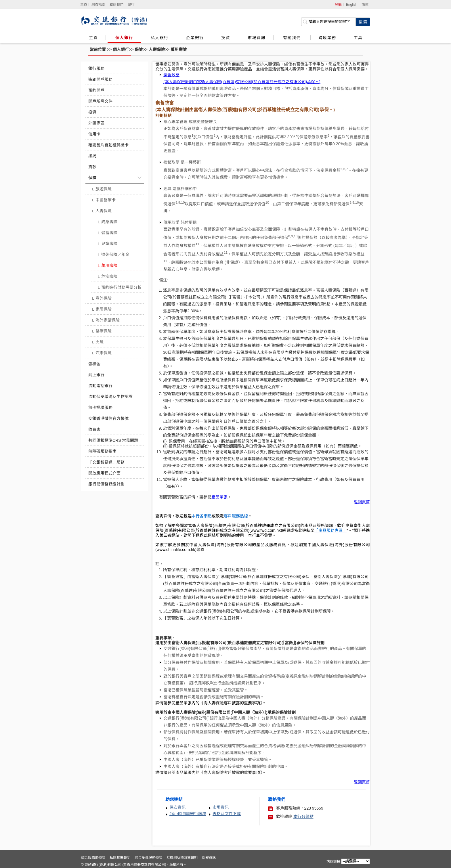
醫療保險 (101, 332)
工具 (358, 38)
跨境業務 (327, 38)
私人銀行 (160, 38)
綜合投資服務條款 (148, 858)
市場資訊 (257, 38)
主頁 (93, 38)
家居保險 (101, 310)
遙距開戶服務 (100, 79)
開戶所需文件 (100, 101)
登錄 (338, 5)
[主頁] (84, 5)
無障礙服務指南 (102, 451)
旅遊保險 (101, 190)
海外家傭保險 (105, 321)
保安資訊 (177, 807)
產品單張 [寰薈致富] (219, 497)
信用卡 (94, 134)
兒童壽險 (107, 244)
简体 (365, 5)
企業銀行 (195, 38)
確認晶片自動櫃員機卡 (108, 145)
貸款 (92, 167)
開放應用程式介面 (104, 473)
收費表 (94, 429)
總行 (131, 5)
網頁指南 (98, 5)
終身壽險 (107, 222)
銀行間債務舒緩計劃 (106, 484)
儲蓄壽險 (107, 233)
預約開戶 (96, 90)
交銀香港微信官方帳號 (108, 418)
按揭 (92, 156)
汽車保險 (101, 353)
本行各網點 (303, 817)
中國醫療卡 (103, 200)
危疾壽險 (107, 277)
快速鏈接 (333, 861)
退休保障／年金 (113, 255)
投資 (226, 38)
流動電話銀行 (100, 386)
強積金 (94, 364)
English (352, 5)
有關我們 (293, 38)
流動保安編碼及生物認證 (110, 397)
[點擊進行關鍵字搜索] (363, 22)
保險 (139, 49)
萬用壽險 (179, 49)
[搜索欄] (328, 22)
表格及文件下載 (227, 814)
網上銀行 (96, 375)
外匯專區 (96, 123)
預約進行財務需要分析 (119, 288)
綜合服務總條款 (93, 858)
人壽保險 (157, 49)
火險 (97, 343)
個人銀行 (124, 38)
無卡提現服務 (100, 408)
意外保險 (101, 299)
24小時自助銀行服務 (188, 814)
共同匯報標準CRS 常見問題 (113, 440)
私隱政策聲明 (120, 858)
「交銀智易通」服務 (106, 462)
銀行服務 (96, 68)
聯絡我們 (116, 5)
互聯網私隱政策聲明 (182, 858)
